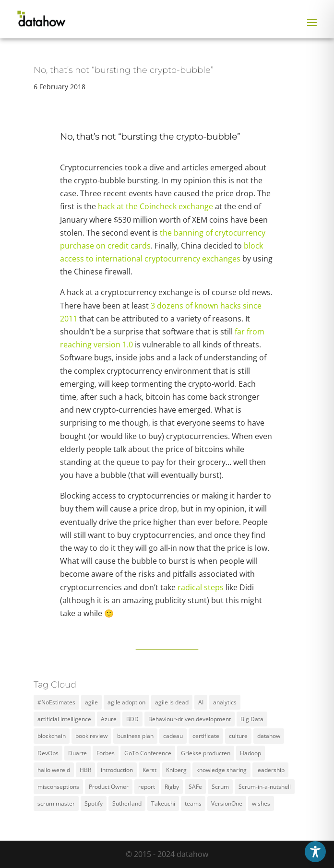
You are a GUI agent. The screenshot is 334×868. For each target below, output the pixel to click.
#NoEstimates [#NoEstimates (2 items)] (56, 702)
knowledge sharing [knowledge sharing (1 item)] (221, 770)
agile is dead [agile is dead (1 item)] (172, 702)
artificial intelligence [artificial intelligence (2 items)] (64, 719)
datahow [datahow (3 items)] (269, 736)
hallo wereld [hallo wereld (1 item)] (54, 770)
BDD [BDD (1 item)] (132, 719)
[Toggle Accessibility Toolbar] (315, 852)
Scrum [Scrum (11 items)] (220, 787)
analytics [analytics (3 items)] (225, 702)
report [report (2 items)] (147, 787)
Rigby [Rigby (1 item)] (172, 787)
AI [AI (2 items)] (201, 702)
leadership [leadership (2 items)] (270, 770)
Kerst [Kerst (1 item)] (149, 770)
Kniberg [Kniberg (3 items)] (176, 770)
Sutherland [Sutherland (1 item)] (127, 803)
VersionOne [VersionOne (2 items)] (227, 803)
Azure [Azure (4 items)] (109, 719)
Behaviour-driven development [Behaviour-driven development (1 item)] (190, 719)
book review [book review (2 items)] (91, 736)
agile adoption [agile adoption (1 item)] (126, 702)
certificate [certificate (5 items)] (206, 736)
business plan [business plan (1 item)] (135, 736)
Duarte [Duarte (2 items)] (78, 753)
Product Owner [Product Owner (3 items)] (109, 787)
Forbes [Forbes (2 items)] (106, 753)
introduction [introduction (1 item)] (117, 770)
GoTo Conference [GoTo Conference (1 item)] (148, 753)
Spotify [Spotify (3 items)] (94, 803)
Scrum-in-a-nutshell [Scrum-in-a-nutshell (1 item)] (265, 787)
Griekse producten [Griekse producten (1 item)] (206, 753)
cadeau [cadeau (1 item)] (173, 736)
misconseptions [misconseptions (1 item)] (58, 787)
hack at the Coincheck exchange (155, 206)
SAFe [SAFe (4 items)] (195, 787)
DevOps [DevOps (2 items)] (48, 753)
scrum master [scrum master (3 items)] (56, 803)
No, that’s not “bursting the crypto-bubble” (124, 70)
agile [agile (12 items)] (91, 702)
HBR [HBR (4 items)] (85, 770)
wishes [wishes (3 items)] (261, 803)
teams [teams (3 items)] (193, 803)
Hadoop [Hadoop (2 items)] (250, 753)
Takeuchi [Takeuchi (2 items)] (163, 803)
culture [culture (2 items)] (238, 736)
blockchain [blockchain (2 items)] (52, 736)
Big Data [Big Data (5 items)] (252, 719)
